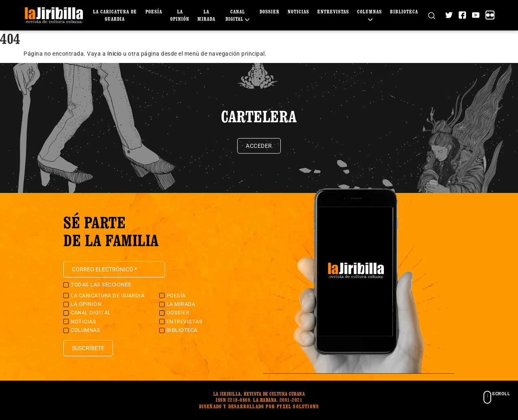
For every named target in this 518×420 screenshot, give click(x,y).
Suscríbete (88, 348)
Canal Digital (91, 313)
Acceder (259, 146)
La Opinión (86, 304)
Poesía (154, 12)
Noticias (298, 12)
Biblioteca (404, 12)
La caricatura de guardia (107, 296)
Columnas (85, 330)
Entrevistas (333, 12)
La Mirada (181, 304)
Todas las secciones (101, 285)
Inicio (115, 54)
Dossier (270, 12)
